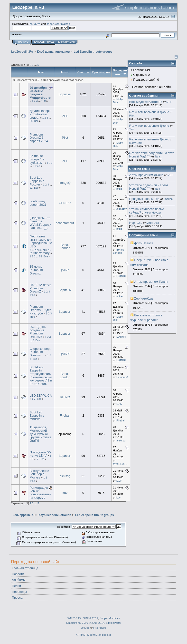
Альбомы (19, 580)
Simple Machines (110, 618)
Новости (18, 574)
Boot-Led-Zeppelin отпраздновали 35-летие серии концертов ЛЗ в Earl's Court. (41, 376)
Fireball (65, 415)
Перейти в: (64, 527)
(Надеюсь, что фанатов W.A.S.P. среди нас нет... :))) (41, 223)
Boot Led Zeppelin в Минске (37, 416)
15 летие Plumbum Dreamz (36, 270)
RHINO (65, 397)
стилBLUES (120, 464)
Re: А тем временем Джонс (149, 112)
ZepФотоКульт (145, 298)
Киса (119, 404)
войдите (35, 24)
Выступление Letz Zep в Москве (39, 474)
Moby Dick (118, 101)
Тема (41, 72)
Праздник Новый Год (144, 199)
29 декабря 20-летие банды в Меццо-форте (40, 93)
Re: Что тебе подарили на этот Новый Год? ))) (152, 155)
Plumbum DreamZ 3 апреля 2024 (39, 138)
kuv (65, 493)
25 (31, 121)
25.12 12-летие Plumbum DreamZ (41, 288)
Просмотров (101, 72)
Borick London (65, 247)
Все (36, 121)
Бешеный (122, 377)
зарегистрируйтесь (59, 24)
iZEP (65, 116)
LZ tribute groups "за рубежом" (37, 159)
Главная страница (25, 568)
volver (120, 296)
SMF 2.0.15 (74, 618)
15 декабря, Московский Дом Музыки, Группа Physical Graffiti (41, 434)
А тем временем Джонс (146, 175)
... (36, 65)
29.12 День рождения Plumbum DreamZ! (38, 332)
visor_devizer (153, 213)
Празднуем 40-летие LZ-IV (40, 454)
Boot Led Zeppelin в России (37, 181)
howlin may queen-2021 (38, 203)
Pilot (65, 138)
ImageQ (65, 183)
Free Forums (100, 628)
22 (31, 188)
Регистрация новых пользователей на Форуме (41, 493)
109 (44, 101)
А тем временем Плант (151, 282)
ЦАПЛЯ (65, 270)
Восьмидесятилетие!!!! (146, 102)
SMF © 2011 (91, 618)
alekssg (121, 440)
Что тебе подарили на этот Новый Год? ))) (149, 187)
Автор (65, 72)
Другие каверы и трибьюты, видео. (40, 114)
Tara (132, 129)
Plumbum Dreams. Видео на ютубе (41, 310)
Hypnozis (136, 223)
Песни (16, 586)
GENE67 (65, 203)
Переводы (19, 592)
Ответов (83, 72)
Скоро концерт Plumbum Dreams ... (40, 352)
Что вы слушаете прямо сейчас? (147, 211)
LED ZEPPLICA (41, 395)
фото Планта (144, 243)
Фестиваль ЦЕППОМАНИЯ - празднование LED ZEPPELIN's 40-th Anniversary (41, 245)
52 (41, 256)
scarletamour (65, 223)
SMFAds (85, 628)
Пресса (17, 598)
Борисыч (65, 94)
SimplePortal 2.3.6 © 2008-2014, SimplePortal (93, 623)
